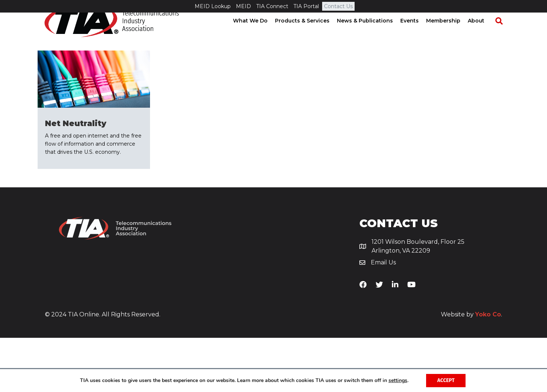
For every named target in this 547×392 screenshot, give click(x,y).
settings (398, 381)
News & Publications (372, 33)
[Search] (502, 34)
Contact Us (338, 6)
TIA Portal (306, 6)
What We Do (257, 33)
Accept (446, 380)
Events (416, 33)
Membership (450, 33)
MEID (243, 6)
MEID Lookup (213, 6)
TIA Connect (272, 6)
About (483, 33)
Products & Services (309, 33)
